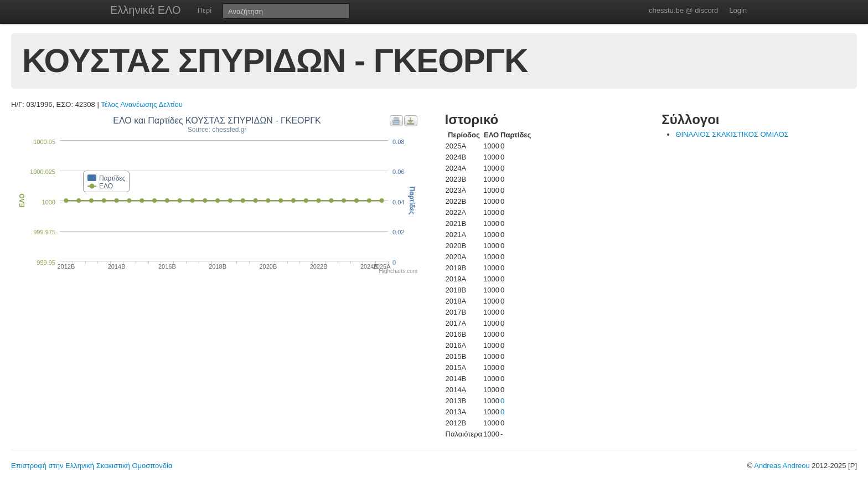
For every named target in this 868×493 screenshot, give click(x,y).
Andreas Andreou (782, 466)
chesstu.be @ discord (683, 10)
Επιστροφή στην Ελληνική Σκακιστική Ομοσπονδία (92, 466)
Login (738, 10)
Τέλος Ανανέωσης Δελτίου (142, 104)
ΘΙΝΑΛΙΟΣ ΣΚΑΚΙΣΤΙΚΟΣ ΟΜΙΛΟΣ (732, 134)
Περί (205, 10)
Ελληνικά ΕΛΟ (146, 10)
